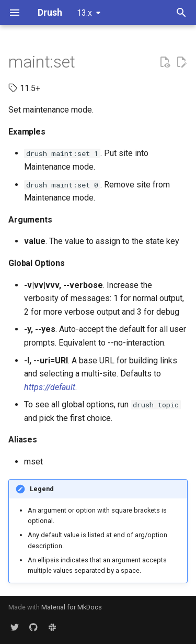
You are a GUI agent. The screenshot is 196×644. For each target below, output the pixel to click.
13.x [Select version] (84, 13)
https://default (50, 387)
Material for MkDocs (72, 607)
